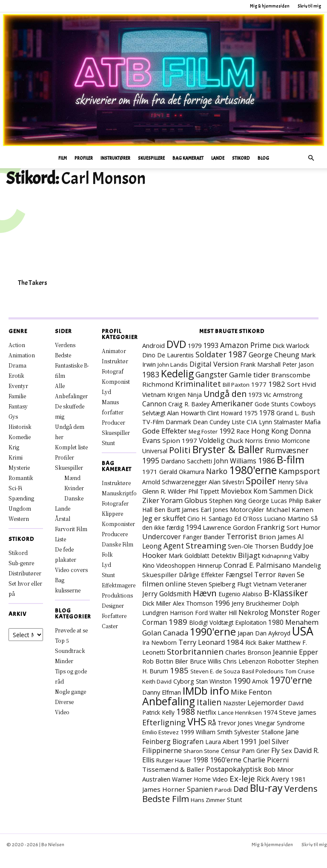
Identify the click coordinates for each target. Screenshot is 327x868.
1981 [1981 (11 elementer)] (298, 779)
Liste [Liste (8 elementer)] (238, 422)
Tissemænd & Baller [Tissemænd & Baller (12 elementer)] (173, 769)
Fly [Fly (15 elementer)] (275, 750)
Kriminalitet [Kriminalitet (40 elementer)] (198, 384)
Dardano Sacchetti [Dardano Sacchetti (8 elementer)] (186, 461)
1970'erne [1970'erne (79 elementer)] (291, 680)
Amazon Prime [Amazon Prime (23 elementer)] (245, 345)
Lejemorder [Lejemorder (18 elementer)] (267, 703)
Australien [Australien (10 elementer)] (156, 779)
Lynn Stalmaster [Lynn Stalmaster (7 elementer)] (281, 422)
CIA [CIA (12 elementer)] (252, 422)
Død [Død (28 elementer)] (241, 789)
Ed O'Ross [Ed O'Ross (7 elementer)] (248, 519)
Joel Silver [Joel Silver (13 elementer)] (274, 742)
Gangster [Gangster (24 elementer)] (211, 374)
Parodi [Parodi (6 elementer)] (223, 790)
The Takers (33, 283)
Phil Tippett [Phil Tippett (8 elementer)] (204, 491)
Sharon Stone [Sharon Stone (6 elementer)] (201, 751)
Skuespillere (151, 158)
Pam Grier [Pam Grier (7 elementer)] (256, 751)
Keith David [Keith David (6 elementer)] (157, 681)
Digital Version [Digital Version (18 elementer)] (214, 364)
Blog (263, 158)
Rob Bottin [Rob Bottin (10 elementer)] (158, 661)
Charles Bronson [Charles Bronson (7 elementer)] (248, 652)
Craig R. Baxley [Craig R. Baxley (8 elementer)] (189, 404)
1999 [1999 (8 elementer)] (187, 732)
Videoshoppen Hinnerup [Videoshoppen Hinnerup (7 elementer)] (189, 565)
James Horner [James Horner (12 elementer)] (164, 789)
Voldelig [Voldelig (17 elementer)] (212, 440)
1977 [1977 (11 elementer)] (259, 384)
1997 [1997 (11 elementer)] (189, 440)
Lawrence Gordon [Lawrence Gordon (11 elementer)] (229, 527)
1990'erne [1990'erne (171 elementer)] (213, 632)
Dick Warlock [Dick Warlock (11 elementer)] (291, 345)
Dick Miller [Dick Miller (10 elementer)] (157, 603)
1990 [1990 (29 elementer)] (242, 681)
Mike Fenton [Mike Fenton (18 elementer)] (251, 692)
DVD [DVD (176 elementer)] (176, 344)
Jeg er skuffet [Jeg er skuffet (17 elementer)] (164, 518)
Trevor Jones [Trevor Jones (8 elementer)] (235, 723)
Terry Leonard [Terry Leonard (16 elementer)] (202, 642)
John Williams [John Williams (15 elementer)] (235, 461)
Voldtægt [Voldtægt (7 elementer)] (221, 622)
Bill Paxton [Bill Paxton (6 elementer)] (236, 385)
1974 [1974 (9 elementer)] (270, 712)
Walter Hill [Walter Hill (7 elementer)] (223, 613)
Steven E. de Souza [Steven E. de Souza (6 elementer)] (215, 671)
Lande (218, 158)
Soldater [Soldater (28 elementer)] (211, 354)
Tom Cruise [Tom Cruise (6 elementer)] (300, 671)
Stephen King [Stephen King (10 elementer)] (228, 500)
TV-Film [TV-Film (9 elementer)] (153, 422)
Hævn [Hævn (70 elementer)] (205, 593)
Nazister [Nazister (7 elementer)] (234, 703)
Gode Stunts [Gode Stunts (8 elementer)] (272, 404)
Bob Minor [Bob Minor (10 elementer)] (279, 769)
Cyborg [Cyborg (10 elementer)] (184, 681)
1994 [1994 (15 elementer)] (193, 527)
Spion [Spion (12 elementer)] (171, 440)
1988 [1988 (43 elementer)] (186, 712)
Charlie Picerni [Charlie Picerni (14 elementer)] (266, 760)
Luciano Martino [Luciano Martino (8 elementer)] (287, 519)
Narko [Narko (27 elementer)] (217, 471)
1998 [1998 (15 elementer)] (201, 760)
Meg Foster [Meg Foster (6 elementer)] (203, 431)
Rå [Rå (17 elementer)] (212, 723)
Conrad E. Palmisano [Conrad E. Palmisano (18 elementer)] (257, 565)
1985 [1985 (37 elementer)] (179, 670)
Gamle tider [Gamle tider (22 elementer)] (249, 375)
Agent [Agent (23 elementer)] (174, 546)
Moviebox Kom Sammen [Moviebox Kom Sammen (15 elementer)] (259, 491)
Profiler (84, 158)
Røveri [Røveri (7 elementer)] (286, 575)
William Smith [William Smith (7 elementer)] (214, 732)
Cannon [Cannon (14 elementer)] (154, 404)
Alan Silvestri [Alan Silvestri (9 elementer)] (226, 482)
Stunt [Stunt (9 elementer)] (235, 800)
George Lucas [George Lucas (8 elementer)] (268, 501)
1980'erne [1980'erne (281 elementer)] (253, 470)
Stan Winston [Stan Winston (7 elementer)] (214, 681)
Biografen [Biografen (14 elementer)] (188, 742)
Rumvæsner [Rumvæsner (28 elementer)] (287, 450)
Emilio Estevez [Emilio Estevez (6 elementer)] (161, 732)
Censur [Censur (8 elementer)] (231, 751)
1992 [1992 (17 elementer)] (227, 431)
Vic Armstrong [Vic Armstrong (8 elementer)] (283, 395)
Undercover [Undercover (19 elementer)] (162, 536)
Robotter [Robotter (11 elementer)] (281, 661)
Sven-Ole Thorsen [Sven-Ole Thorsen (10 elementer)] (253, 546)
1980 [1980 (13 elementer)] (276, 622)
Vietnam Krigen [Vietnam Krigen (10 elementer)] (164, 394)
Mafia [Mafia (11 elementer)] (313, 422)
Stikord (241, 158)
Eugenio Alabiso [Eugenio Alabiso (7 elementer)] (240, 594)
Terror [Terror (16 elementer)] (265, 575)
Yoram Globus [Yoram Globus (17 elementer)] (184, 500)
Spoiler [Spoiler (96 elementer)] (261, 481)
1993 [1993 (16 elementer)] (211, 345)
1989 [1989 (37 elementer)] (178, 622)
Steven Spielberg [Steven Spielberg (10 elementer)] (212, 584)
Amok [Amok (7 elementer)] (260, 681)
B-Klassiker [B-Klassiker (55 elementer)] (286, 593)
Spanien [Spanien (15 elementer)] (200, 789)
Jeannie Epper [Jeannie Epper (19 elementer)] (295, 652)
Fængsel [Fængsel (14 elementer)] (239, 575)
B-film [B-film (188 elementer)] (291, 460)
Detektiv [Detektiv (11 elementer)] (224, 555)
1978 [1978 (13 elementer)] (267, 413)
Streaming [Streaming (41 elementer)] (206, 546)
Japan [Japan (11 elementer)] (245, 633)
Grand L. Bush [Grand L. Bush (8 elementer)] (296, 413)
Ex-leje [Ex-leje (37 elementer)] (242, 778)
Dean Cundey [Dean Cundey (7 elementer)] (211, 422)
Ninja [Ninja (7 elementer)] (195, 395)
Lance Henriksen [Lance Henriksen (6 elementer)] (240, 713)
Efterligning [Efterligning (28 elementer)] (164, 722)
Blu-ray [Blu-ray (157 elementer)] (266, 788)
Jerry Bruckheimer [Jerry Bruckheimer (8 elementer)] (256, 603)
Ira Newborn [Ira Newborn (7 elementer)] (159, 642)
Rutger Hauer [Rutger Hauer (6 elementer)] (174, 760)
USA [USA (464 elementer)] (303, 631)
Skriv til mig (309, 6)
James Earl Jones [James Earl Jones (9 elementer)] (205, 510)
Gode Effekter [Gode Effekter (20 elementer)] (165, 431)
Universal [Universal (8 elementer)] (155, 451)
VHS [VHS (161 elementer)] (197, 721)
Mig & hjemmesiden (270, 6)
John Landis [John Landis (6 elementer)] (173, 365)
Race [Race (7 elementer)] (243, 431)
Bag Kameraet (188, 158)
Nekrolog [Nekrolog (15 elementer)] (253, 612)
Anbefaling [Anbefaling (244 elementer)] (169, 701)
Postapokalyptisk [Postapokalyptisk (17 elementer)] (234, 769)
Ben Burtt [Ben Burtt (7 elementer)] (167, 510)
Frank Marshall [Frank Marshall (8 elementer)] (260, 364)
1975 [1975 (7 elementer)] (251, 413)
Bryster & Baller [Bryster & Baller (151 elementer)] (228, 449)
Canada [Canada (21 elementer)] (176, 633)
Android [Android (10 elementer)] (153, 345)
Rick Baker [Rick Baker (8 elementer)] (260, 642)
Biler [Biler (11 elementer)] (182, 661)
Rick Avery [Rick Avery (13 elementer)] (273, 779)
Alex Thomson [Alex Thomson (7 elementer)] (193, 603)
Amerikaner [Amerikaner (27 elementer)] (232, 403)
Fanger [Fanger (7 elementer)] (192, 537)
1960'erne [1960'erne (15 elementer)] (226, 760)
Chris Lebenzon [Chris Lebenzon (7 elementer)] (244, 661)
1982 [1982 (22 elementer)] (277, 384)
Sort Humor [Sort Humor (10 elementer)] (304, 527)
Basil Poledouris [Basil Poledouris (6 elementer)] (263, 671)
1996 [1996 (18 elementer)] (222, 603)
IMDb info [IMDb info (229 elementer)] (206, 691)
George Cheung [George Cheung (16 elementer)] (274, 355)
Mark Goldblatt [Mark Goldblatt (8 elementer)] (189, 556)
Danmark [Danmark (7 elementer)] (178, 422)
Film (63, 158)
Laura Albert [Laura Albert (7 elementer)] (222, 742)
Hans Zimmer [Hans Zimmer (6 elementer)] (208, 800)
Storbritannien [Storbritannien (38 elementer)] (195, 651)
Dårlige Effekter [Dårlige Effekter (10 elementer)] (201, 575)
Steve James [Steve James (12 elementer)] (298, 712)
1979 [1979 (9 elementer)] (195, 346)
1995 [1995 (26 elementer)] (151, 460)
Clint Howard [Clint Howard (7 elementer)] (225, 413)
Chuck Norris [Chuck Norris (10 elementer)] (245, 440)
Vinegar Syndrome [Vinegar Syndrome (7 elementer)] (280, 723)
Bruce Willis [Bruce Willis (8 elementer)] (206, 661)
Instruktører (115, 158)
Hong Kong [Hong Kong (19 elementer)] (270, 431)
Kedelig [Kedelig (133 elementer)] (177, 374)
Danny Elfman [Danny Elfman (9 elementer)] (162, 692)
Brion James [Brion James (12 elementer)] (277, 537)
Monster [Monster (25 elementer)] (285, 612)
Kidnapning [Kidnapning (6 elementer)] (277, 556)
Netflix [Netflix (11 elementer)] (207, 712)
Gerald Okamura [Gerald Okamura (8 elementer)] (182, 472)
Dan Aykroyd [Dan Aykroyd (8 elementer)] (273, 633)
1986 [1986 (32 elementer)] (267, 460)
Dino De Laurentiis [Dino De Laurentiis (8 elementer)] (168, 355)
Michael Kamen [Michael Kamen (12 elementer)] (290, 509)
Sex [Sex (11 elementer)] (287, 750)
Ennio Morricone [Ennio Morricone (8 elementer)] (287, 441)
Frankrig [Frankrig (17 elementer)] (271, 527)
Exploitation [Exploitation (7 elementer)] (251, 622)
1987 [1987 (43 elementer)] (238, 354)
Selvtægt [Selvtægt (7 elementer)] (154, 413)
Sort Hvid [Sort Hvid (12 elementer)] (301, 384)
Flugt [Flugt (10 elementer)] (244, 584)
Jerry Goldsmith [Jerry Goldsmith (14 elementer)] (167, 594)
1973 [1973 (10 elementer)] (255, 394)
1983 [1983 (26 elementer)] (151, 374)
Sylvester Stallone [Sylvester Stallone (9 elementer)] (259, 732)
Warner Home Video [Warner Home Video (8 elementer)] (200, 779)
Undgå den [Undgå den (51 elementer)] (225, 394)
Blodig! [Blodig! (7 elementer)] (198, 622)
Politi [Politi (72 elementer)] (180, 450)
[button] (311, 158)
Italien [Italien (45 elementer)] (209, 702)
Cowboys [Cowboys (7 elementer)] (303, 404)
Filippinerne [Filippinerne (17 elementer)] (162, 750)
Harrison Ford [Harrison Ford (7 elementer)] (189, 613)
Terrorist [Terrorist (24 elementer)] (242, 536)
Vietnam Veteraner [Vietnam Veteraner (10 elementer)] (280, 584)
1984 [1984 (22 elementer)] (235, 642)
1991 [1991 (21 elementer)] (249, 741)
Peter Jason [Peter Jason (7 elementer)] (298, 364)
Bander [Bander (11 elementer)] (214, 537)
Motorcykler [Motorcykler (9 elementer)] (247, 510)
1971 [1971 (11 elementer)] (150, 471)
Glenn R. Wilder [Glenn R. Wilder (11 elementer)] (164, 491)
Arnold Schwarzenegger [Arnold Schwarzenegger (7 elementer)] (175, 482)
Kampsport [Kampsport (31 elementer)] (299, 471)
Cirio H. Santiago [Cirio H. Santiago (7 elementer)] (210, 519)
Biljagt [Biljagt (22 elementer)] (249, 555)
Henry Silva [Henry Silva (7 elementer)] (293, 482)
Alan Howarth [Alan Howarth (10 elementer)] (186, 413)
